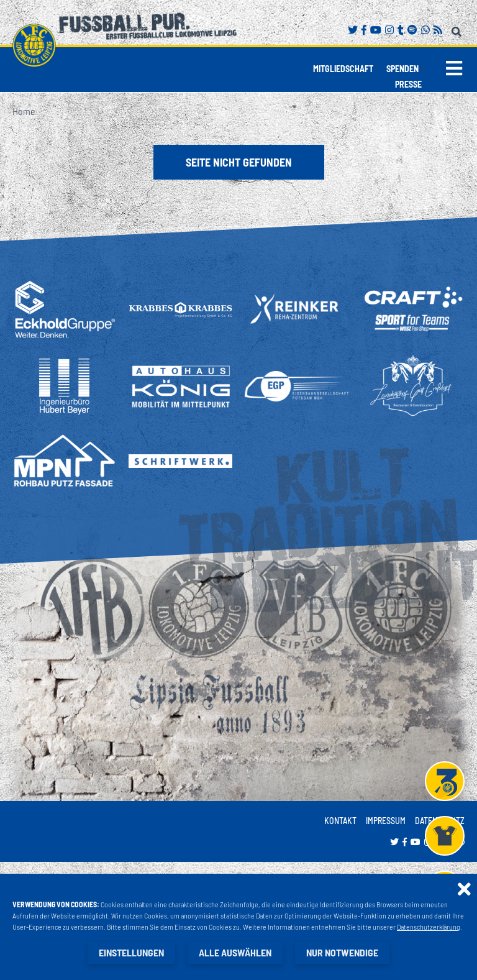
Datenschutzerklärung (429, 927)
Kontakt (340, 821)
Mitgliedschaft (343, 69)
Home (24, 111)
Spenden (402, 69)
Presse (408, 84)
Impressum (386, 821)
